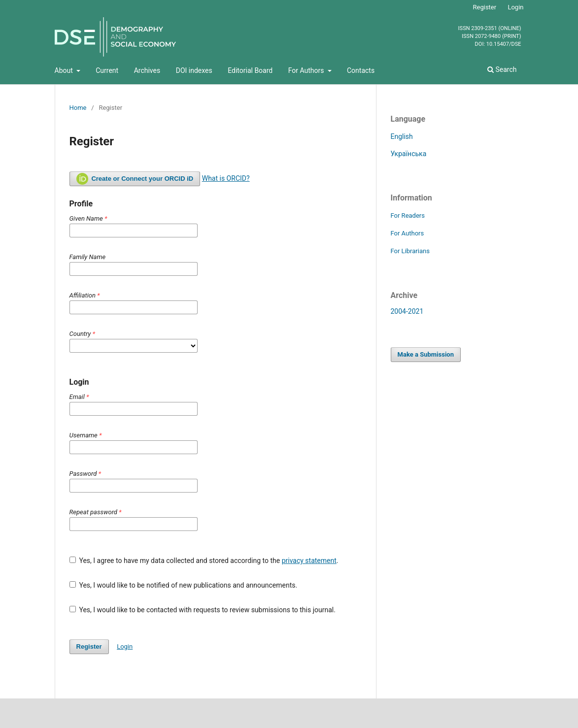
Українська (409, 154)
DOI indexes (194, 70)
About (65, 70)
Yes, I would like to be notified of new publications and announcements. (184, 585)
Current (107, 70)
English (402, 136)
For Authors (307, 70)
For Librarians (410, 251)
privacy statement (309, 561)
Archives (147, 70)
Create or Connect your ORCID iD (135, 179)
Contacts (361, 70)
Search (502, 69)
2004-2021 (407, 311)
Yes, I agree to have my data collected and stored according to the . (204, 561)
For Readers (408, 215)
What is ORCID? (226, 178)
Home (78, 108)
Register (485, 7)
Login (515, 7)
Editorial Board (250, 70)
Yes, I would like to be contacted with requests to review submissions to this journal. (203, 610)
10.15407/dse (504, 44)
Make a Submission (426, 354)
